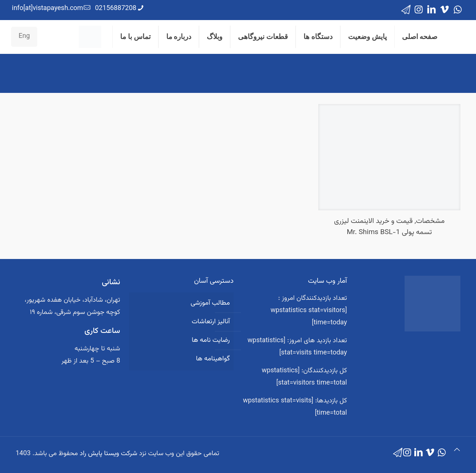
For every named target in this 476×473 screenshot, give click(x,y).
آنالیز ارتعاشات (211, 322)
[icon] (406, 10)
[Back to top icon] (457, 451)
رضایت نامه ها (211, 340)
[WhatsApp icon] (458, 10)
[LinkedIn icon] (432, 10)
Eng (24, 36)
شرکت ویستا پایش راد (108, 454)
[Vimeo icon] (445, 10)
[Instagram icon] (419, 10)
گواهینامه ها (213, 359)
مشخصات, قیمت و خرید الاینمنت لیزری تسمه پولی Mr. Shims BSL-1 (389, 227)
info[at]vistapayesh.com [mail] (47, 9)
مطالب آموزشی (210, 303)
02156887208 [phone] (115, 9)
